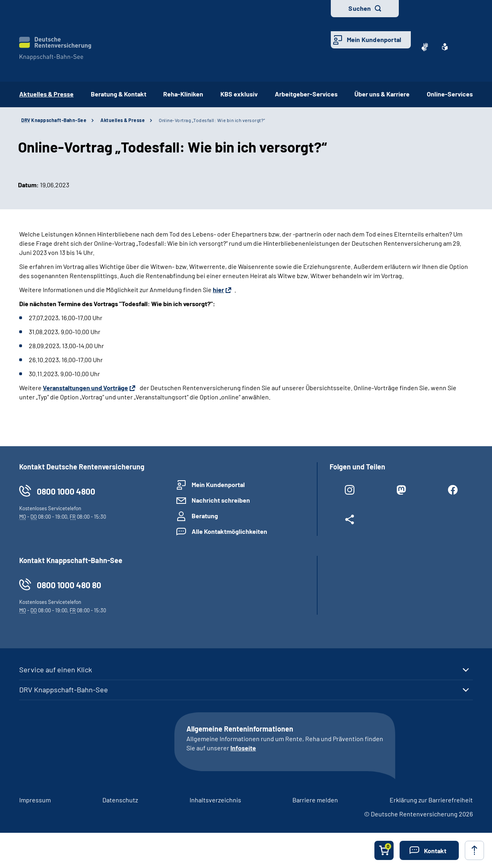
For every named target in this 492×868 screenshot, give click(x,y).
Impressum (35, 800)
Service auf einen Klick (56, 670)
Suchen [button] (360, 8)
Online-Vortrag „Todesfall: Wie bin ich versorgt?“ (212, 120)
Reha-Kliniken (183, 94)
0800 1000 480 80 (69, 585)
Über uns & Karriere (382, 94)
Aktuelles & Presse (123, 120)
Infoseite (243, 748)
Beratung (205, 516)
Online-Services (450, 94)
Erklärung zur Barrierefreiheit (431, 800)
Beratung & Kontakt (119, 94)
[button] (429, 850)
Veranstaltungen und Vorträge (85, 388)
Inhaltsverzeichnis (215, 800)
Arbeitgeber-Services (306, 94)
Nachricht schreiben (221, 500)
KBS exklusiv (239, 94)
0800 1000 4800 (66, 491)
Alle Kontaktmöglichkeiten (229, 531)
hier (218, 290)
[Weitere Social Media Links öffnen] (349, 521)
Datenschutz (120, 800)
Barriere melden (315, 800)
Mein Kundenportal (374, 39)
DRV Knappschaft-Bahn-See (64, 690)
